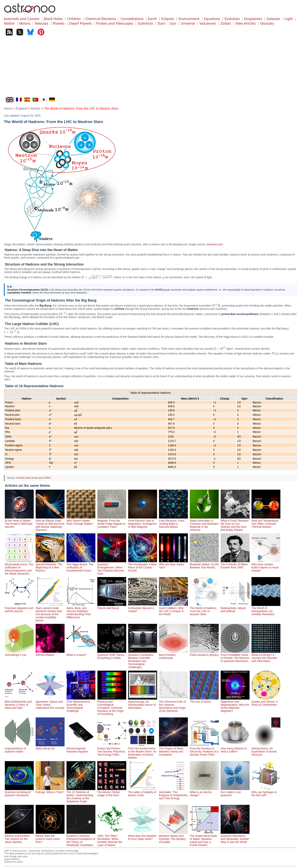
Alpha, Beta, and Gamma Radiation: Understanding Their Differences (81, 611)
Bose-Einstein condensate (173, 655)
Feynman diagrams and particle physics (19, 608)
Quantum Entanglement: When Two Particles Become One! (112, 567)
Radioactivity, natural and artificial (235, 608)
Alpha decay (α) (50, 747)
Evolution (232, 19)
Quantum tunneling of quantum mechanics (19, 792)
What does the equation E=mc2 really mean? (143, 836)
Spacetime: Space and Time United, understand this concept (50, 703)
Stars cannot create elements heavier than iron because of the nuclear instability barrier (50, 613)
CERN (47, 478)
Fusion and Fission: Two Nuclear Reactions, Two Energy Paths (112, 750)
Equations (212, 19)
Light (289, 19)
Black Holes (53, 19)
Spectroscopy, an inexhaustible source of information (143, 703)
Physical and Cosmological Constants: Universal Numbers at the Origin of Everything (112, 706)
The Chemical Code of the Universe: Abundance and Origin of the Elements (173, 705)
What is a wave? (81, 653)
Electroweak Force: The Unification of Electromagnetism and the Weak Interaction (19, 567)
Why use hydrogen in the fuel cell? (266, 792)
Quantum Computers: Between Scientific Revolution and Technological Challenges (143, 659)
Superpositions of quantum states (19, 748)
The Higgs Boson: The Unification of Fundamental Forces (81, 566)
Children (74, 19)
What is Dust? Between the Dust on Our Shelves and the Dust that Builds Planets (235, 524)
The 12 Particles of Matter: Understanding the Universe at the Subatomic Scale (81, 795)
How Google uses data (16, 856)
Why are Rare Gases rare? (173, 564)
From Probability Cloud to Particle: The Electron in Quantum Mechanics (235, 656)
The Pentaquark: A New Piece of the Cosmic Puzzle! (143, 566)
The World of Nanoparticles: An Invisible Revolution (266, 610)
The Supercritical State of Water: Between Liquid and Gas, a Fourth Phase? (204, 839)
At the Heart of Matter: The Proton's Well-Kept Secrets (19, 522)
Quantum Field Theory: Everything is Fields (112, 655)
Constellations (132, 19)
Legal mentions (12, 859)
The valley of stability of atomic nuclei (143, 792)
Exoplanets (253, 19)
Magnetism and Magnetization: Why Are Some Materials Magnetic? (235, 705)
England (21, 108)
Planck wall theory (112, 607)
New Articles (246, 23)
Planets (59, 23)
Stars (162, 23)
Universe (188, 23)
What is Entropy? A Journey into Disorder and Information (266, 656)
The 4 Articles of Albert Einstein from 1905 (235, 564)
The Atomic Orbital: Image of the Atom (112, 792)
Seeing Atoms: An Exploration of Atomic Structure (266, 750)
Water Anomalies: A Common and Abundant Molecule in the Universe (204, 524)
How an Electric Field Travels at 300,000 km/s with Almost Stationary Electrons (50, 524)
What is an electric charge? (204, 792)
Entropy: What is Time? (50, 791)
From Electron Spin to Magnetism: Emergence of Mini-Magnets (143, 522)
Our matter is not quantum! (235, 792)
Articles (35, 108)
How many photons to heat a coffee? (235, 748)
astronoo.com (215, 244)
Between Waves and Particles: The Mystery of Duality (173, 837)
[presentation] (97, 277)
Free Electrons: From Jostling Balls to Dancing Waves (173, 522)
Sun (173, 23)
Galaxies (273, 19)
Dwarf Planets (81, 23)
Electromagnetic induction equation (81, 748)
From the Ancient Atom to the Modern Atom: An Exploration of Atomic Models (143, 752)
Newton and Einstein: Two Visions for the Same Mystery (19, 837)
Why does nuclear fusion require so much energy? (266, 566)
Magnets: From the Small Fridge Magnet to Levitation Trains (112, 522)
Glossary (267, 23)
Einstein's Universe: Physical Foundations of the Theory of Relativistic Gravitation (81, 839)
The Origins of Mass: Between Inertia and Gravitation (173, 750)
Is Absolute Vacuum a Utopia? (143, 608)
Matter (9, 23)
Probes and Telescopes (115, 23)
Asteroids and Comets (22, 19)
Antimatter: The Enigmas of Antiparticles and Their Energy (173, 794)
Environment (189, 19)
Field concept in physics (204, 653)
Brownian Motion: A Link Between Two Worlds (204, 564)
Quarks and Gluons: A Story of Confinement (266, 702)
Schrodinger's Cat (19, 653)
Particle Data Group (27, 478)
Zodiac (226, 23)
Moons (25, 23)
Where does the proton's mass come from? (50, 837)
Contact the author (14, 862)
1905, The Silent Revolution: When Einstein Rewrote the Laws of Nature (112, 839)
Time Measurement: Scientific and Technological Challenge (81, 705)
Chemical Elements (101, 19)
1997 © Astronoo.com (15, 851)
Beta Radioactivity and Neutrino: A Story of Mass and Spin (19, 703)
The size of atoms (204, 700)
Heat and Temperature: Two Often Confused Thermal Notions (266, 522)
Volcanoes (208, 23)
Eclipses (168, 19)
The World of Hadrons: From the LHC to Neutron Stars (204, 610)
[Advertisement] (150, 68)
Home (8, 108)
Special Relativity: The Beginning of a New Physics (50, 566)
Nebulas (42, 23)
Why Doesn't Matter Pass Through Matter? (81, 521)
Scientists (145, 23)
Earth (153, 19)
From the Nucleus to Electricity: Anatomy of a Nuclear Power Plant (204, 750)
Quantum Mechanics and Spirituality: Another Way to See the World (235, 837)
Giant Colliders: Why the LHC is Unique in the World (173, 610)
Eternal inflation (50, 653)
